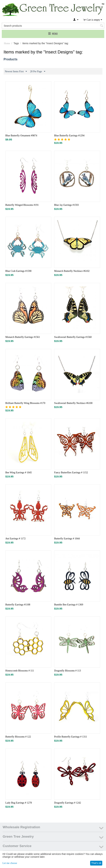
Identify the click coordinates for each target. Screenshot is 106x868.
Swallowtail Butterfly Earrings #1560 (73, 337)
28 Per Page (38, 72)
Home (7, 43)
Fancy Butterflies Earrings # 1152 (71, 473)
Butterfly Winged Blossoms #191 (22, 205)
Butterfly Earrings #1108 (18, 605)
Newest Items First (16, 72)
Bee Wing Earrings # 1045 (19, 473)
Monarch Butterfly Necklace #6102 (72, 271)
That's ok (96, 863)
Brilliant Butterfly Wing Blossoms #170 (25, 403)
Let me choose (10, 863)
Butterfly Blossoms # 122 (18, 737)
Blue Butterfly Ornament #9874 (21, 136)
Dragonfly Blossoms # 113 (68, 671)
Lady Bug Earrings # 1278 (19, 803)
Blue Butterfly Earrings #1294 (69, 136)
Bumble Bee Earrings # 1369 (69, 605)
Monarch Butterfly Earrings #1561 (23, 337)
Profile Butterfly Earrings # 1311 (71, 737)
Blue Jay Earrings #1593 (66, 205)
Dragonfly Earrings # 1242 (68, 803)
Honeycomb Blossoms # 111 (20, 671)
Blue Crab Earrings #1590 (18, 271)
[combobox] (53, 26)
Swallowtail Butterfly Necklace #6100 (73, 403)
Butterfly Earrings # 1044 (67, 539)
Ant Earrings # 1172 (15, 539)
